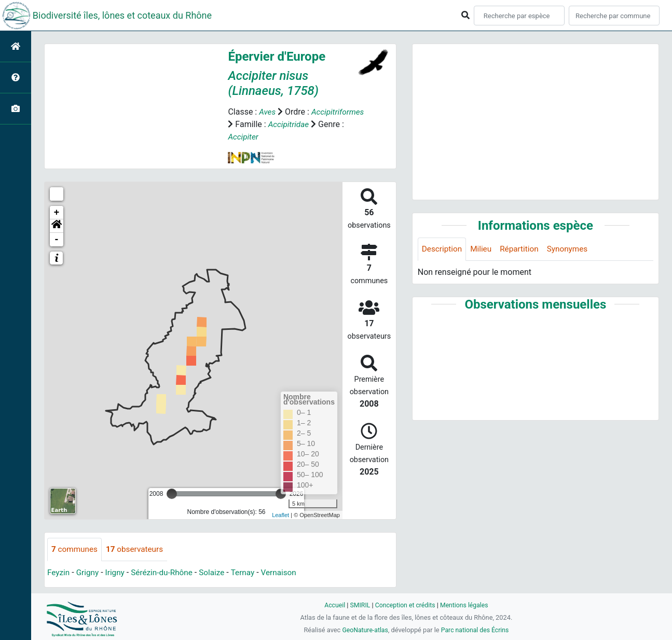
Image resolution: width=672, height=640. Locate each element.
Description (443, 249)
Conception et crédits (405, 605)
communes (76, 549)
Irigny (118, 573)
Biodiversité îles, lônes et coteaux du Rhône (122, 15)
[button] (57, 226)
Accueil (332, 605)
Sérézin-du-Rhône (166, 573)
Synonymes (573, 249)
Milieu (483, 249)
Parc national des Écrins (476, 630)
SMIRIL (358, 605)
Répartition (523, 249)
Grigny (89, 573)
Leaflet (280, 515)
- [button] (57, 240)
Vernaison (287, 573)
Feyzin (59, 573)
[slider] (172, 494)
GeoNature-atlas (364, 630)
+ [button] (57, 213)
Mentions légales (466, 605)
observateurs (138, 549)
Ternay (250, 573)
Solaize (218, 573)
